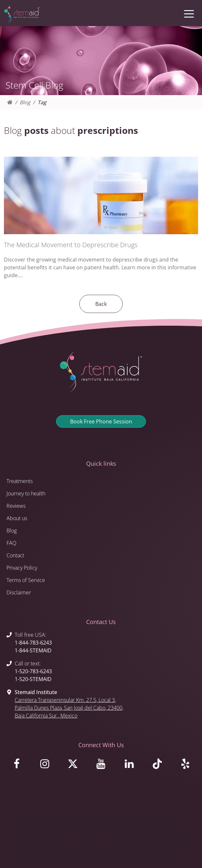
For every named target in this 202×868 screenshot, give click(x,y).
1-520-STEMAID (33, 679)
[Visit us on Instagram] (45, 765)
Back (101, 304)
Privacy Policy (22, 568)
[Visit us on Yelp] (185, 765)
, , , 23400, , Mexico (69, 708)
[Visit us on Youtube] (101, 765)
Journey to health (26, 493)
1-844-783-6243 (33, 643)
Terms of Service (26, 580)
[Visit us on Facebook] (17, 765)
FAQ (11, 543)
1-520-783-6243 (33, 671)
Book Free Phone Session (101, 421)
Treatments (20, 481)
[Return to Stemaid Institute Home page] (22, 14)
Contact (15, 555)
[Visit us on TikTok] (157, 765)
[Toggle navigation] (189, 13)
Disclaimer (19, 592)
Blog (25, 102)
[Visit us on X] (73, 765)
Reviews (16, 506)
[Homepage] (10, 102)
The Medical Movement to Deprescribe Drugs (71, 245)
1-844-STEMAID (33, 650)
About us (17, 518)
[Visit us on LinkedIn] (129, 765)
